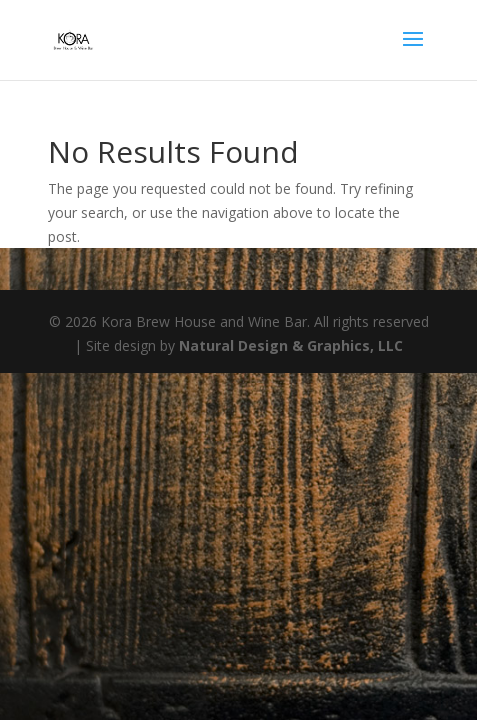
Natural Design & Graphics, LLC (291, 345)
